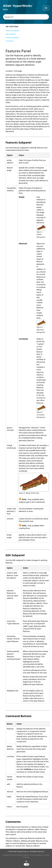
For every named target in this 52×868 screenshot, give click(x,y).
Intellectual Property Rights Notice (15, 855)
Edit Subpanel (11, 34)
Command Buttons (12, 37)
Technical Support (36, 855)
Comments (10, 41)
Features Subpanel (12, 31)
